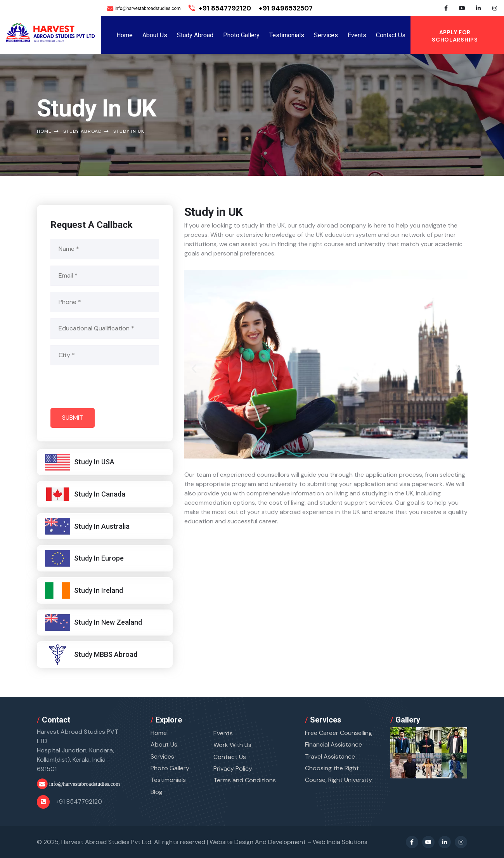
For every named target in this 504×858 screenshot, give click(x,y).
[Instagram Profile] (495, 8)
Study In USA (94, 462)
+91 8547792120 (220, 8)
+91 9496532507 (286, 8)
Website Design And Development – (289, 841)
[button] (194, 369)
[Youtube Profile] (462, 8)
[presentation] (109, 387)
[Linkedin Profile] (478, 8)
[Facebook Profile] (446, 8)
